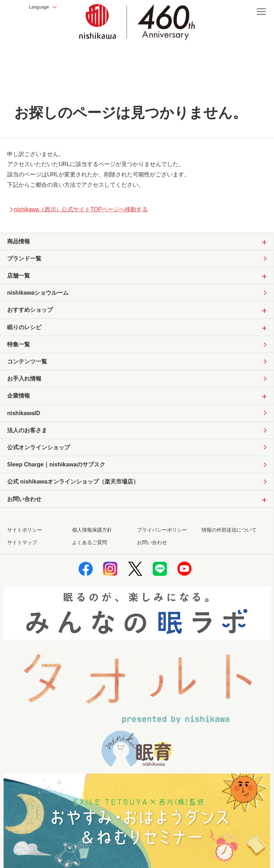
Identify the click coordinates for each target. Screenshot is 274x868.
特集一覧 (19, 348)
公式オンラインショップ (39, 454)
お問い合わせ (152, 552)
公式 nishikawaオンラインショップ (73, 490)
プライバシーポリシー (162, 539)
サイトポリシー (25, 539)
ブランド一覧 (24, 259)
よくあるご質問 (90, 552)
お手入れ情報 (24, 383)
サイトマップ (22, 552)
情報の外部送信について (229, 539)
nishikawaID (24, 419)
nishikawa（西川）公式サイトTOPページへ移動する (78, 209)
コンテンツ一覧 (27, 365)
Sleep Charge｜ (56, 472)
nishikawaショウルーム (38, 294)
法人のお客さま (27, 436)
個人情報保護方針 (92, 539)
